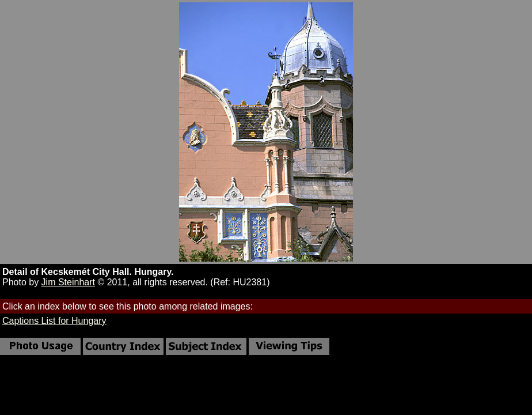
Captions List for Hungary (54, 321)
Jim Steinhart (68, 282)
